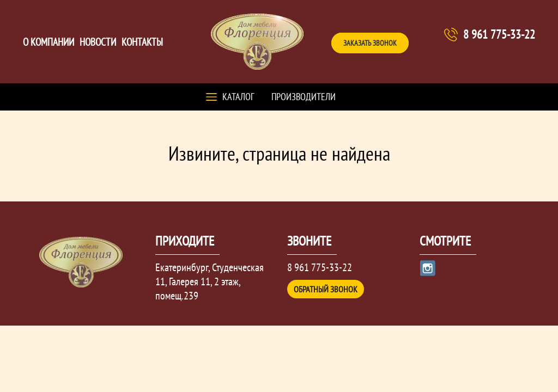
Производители (304, 97)
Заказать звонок (370, 43)
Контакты (142, 42)
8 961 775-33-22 (499, 34)
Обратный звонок (326, 289)
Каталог (238, 97)
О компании (48, 42)
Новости (98, 42)
